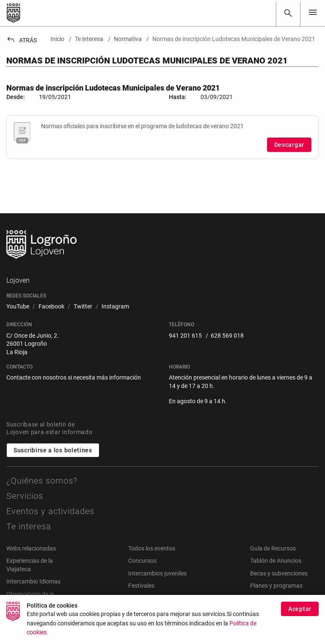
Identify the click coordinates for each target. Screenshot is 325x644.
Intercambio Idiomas (33, 581)
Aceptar (300, 614)
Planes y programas (276, 586)
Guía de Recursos (273, 548)
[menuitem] (18, 307)
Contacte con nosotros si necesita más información (74, 377)
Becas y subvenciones (279, 573)
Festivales (141, 586)
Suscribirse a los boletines (53, 450)
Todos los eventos (152, 548)
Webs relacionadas (31, 548)
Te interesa (29, 526)
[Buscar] (288, 13)
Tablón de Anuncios (276, 561)
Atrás (22, 40)
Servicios (25, 496)
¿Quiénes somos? (42, 481)
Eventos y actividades (50, 511)
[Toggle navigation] (313, 13)
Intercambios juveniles (157, 573)
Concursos (142, 561)
